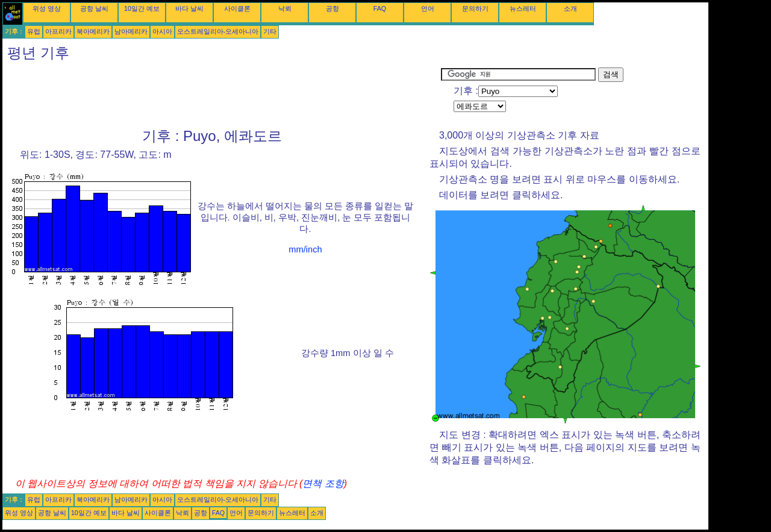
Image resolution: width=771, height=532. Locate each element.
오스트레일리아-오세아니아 (218, 31)
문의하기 (475, 8)
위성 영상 (47, 8)
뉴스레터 (523, 8)
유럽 (34, 31)
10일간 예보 (142, 8)
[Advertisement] (222, 95)
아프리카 (58, 31)
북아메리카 (93, 31)
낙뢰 (285, 8)
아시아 (162, 31)
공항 (332, 8)
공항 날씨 (94, 8)
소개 (570, 8)
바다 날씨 (189, 8)
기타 (270, 31)
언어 (428, 8)
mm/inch (305, 249)
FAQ (380, 8)
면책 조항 (323, 483)
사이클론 (237, 8)
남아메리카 (131, 31)
